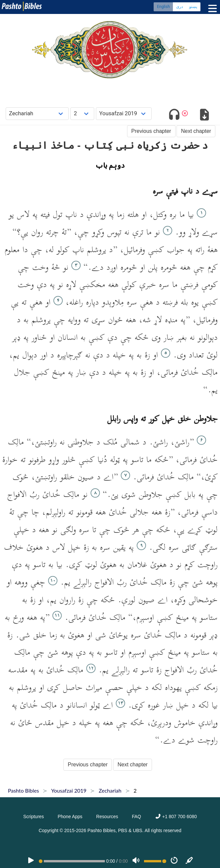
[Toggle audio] (174, 116)
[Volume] (136, 861)
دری (180, 7)
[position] (72, 861)
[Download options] (204, 116)
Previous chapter (151, 131)
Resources (107, 817)
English (163, 7)
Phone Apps (70, 817)
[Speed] (174, 861)
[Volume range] (155, 861)
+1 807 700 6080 (176, 817)
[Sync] (189, 861)
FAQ (136, 817)
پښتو (193, 7)
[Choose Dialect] (124, 113)
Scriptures (34, 817)
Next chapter (196, 131)
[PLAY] (31, 861)
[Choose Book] (37, 113)
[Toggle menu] (211, 8)
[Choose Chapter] (82, 113)
